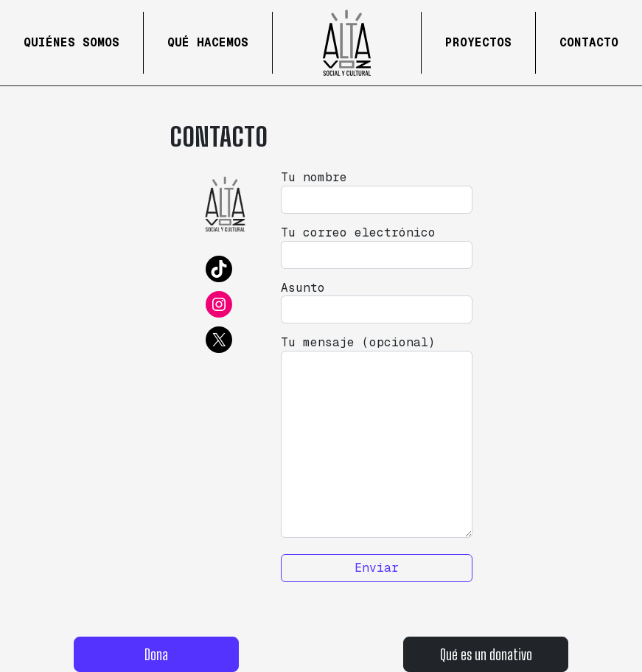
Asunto (377, 302)
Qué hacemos (208, 42)
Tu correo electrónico (377, 247)
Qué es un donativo (486, 654)
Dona (156, 654)
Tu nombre (377, 192)
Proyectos (478, 42)
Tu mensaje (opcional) (377, 437)
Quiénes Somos (71, 42)
